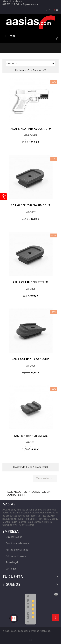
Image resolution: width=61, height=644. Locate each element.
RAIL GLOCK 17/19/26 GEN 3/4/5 (30, 205)
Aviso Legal (12, 562)
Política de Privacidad (17, 550)
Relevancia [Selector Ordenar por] (31, 64)
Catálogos (11, 569)
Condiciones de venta (17, 544)
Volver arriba (45, 478)
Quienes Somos (14, 537)
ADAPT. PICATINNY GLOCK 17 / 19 (31, 129)
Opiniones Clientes (28, 609)
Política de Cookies (16, 556)
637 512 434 (9, 5)
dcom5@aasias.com (27, 5)
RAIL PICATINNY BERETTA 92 (31, 282)
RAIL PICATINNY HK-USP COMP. (30, 359)
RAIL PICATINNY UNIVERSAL (30, 436)
